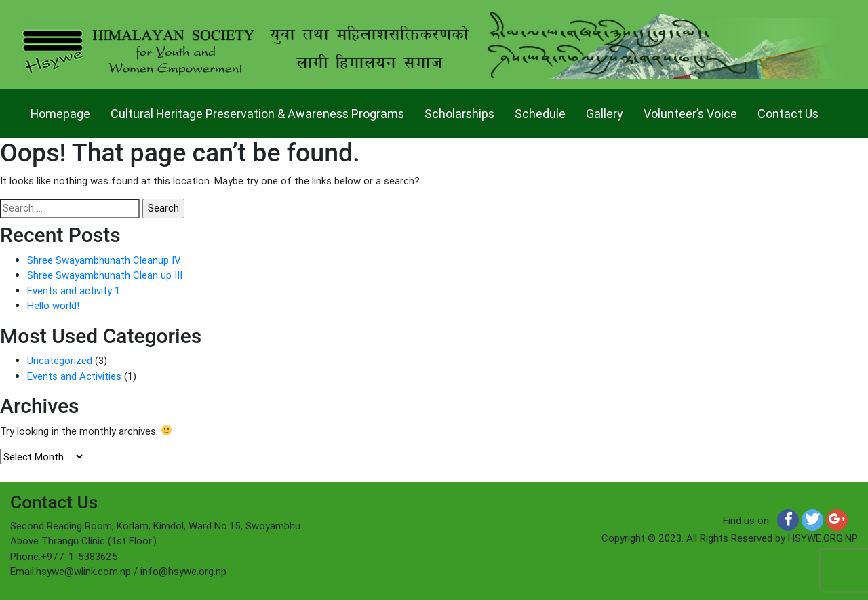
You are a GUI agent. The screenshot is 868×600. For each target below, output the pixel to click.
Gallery (605, 114)
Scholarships (459, 114)
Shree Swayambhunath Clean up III (105, 275)
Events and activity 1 (74, 291)
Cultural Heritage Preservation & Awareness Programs (257, 114)
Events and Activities (74, 376)
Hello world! (53, 305)
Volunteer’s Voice (690, 114)
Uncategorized (60, 360)
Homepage (60, 114)
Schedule (540, 114)
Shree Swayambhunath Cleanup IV (104, 260)
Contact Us (788, 114)
